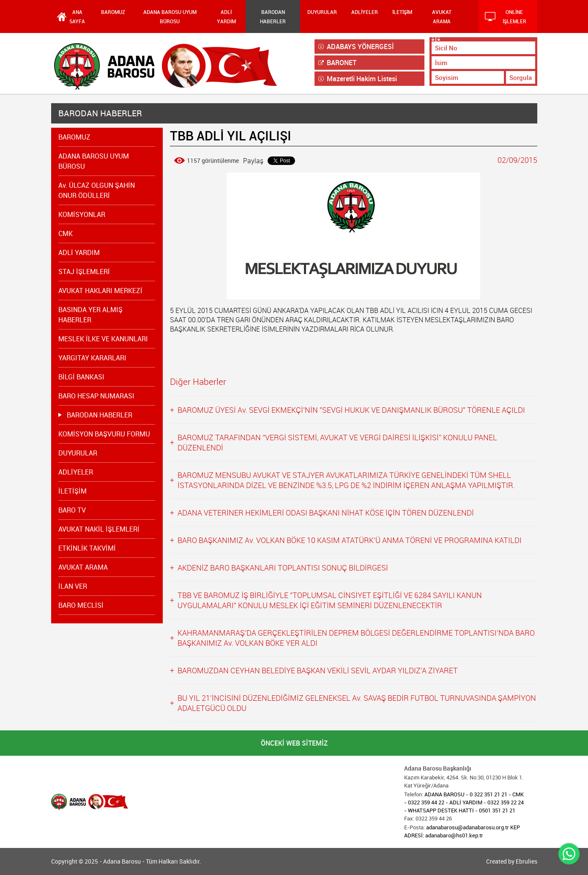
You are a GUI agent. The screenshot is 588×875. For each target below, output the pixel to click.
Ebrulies (526, 861)
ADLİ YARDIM (226, 16)
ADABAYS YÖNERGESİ (356, 47)
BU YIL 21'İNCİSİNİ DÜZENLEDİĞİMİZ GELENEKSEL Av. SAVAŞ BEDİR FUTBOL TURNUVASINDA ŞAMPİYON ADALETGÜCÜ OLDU (357, 703)
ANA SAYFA (77, 16)
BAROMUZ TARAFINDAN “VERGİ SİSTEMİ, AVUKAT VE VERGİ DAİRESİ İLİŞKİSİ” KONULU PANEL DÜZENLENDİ (337, 442)
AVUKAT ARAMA (442, 16)
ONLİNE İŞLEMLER (506, 16)
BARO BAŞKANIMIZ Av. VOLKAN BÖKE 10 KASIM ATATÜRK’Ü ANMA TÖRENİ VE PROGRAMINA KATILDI (350, 540)
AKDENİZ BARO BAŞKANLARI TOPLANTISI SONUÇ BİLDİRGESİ (283, 568)
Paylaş (253, 161)
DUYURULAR (322, 12)
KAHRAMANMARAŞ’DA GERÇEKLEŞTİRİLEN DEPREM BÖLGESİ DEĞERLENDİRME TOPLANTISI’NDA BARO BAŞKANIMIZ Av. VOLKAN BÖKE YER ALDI (356, 638)
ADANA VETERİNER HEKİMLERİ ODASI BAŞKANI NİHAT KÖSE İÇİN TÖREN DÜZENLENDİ (326, 513)
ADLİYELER (365, 12)
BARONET (337, 63)
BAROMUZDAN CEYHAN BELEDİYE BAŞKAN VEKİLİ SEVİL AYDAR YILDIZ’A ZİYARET (318, 670)
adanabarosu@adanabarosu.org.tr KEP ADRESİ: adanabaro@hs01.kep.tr (462, 831)
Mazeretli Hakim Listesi (358, 79)
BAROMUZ (113, 12)
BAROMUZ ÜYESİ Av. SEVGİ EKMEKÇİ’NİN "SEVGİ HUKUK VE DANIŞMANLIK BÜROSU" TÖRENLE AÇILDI (351, 410)
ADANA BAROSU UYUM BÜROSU (170, 16)
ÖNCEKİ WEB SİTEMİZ (294, 743)
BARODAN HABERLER (273, 16)
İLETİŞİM (402, 12)
